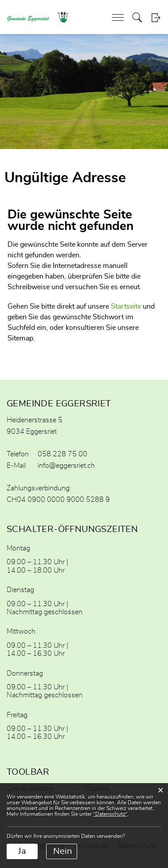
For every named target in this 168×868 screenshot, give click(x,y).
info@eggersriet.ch (66, 466)
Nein (63, 851)
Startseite (126, 306)
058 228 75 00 (63, 454)
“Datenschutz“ (110, 814)
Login (156, 17)
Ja (22, 851)
